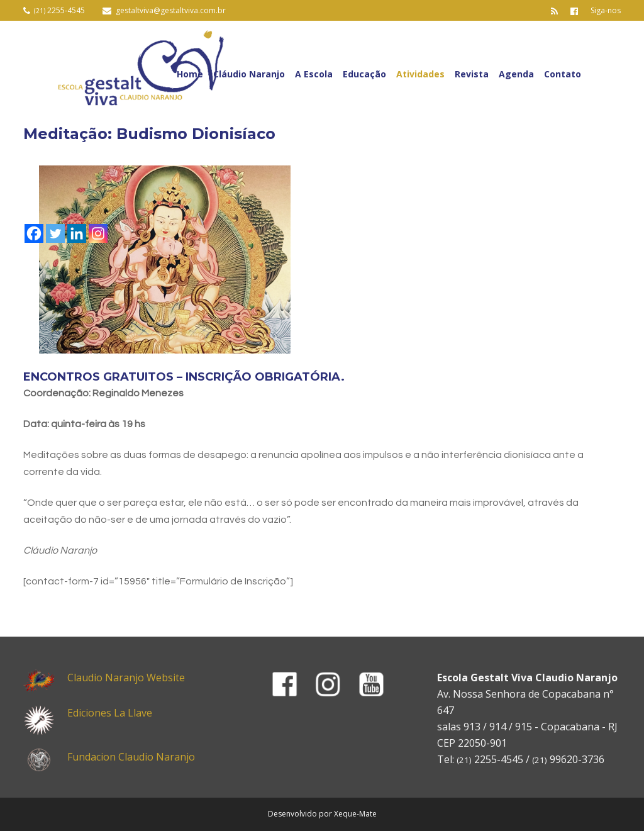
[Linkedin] (77, 233)
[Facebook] (34, 233)
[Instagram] (98, 233)
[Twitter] (55, 233)
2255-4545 (59, 10)
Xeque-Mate (355, 814)
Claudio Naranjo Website (126, 678)
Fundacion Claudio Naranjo (131, 757)
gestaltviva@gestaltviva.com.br (171, 10)
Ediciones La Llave (110, 713)
